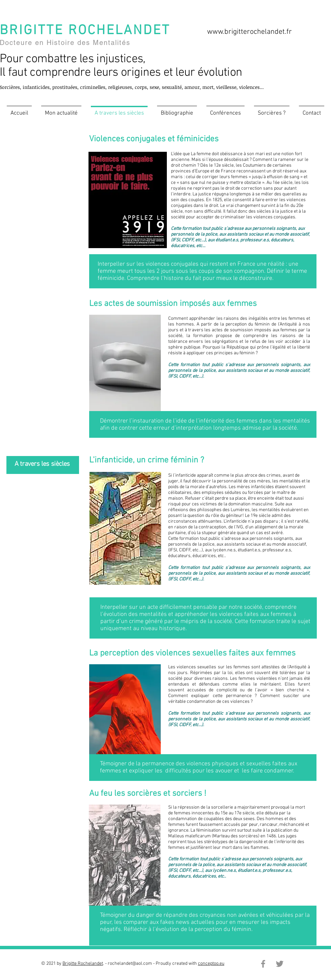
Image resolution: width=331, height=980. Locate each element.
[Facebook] (263, 964)
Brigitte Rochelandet (83, 964)
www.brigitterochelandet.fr (249, 32)
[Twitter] (280, 964)
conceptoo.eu (211, 964)
